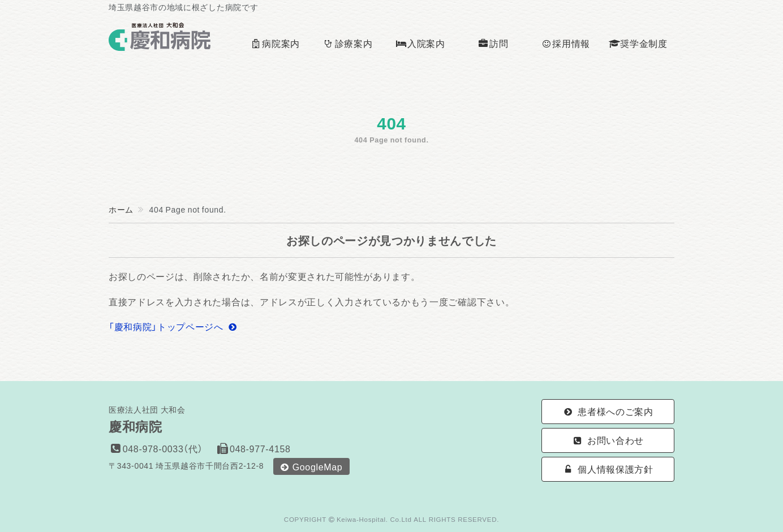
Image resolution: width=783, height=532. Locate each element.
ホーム (121, 209)
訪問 (493, 43)
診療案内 (348, 43)
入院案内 (420, 43)
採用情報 (565, 43)
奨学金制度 (638, 43)
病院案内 (275, 43)
